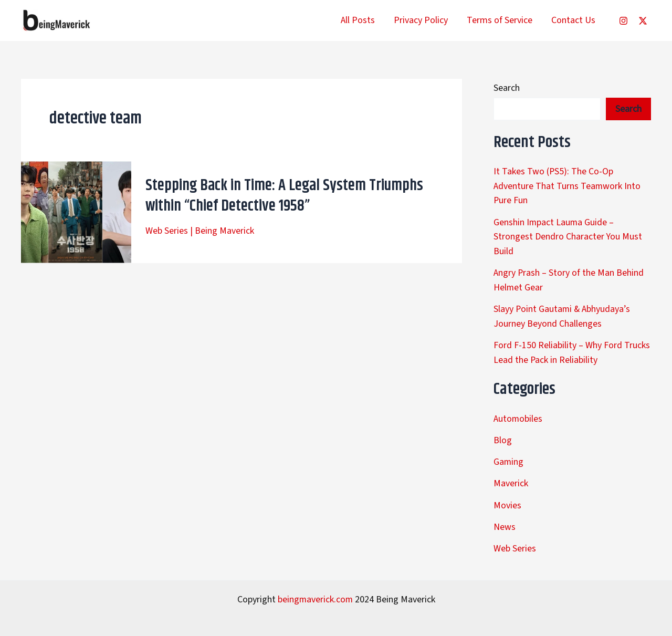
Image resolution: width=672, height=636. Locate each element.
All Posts (358, 20)
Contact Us (573, 20)
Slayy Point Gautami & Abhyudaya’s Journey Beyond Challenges (563, 313)
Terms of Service (500, 20)
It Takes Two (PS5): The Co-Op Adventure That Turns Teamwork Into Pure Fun (567, 186)
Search (507, 88)
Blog (503, 435)
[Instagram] (623, 21)
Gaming (509, 457)
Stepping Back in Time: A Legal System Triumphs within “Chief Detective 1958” (284, 196)
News (505, 520)
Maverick (511, 478)
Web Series (167, 231)
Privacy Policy (421, 20)
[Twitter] (643, 21)
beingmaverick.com (315, 592)
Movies (507, 499)
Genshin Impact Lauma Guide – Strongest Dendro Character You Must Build (568, 235)
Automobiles (518, 414)
